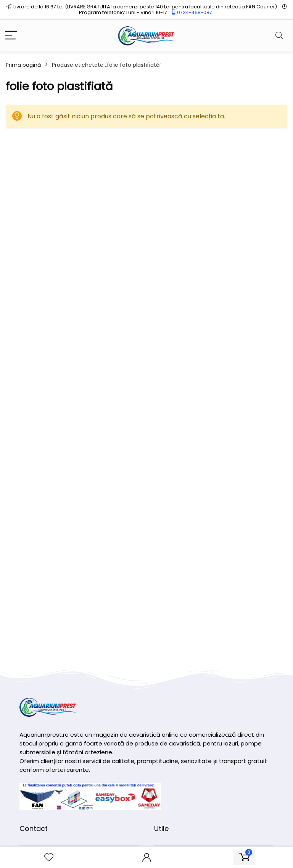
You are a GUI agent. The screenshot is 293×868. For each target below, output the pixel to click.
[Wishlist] (49, 858)
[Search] (279, 36)
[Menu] (11, 36)
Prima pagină (23, 65)
